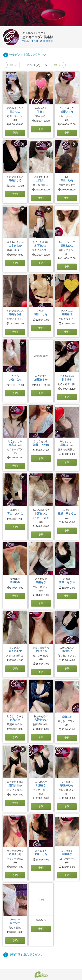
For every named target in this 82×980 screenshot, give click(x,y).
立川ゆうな (15, 854)
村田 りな (41, 314)
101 (35, 41)
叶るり (41, 112)
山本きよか (15, 246)
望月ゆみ (15, 582)
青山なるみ (15, 314)
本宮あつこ (41, 514)
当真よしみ (15, 445)
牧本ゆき (67, 380)
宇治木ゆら (67, 785)
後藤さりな (67, 112)
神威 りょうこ (67, 514)
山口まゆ (41, 180)
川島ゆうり (41, 651)
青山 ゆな (67, 180)
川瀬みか (41, 785)
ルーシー (15, 923)
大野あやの (41, 720)
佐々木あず (15, 651)
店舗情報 (46, 41)
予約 (15, 133)
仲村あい (67, 651)
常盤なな (41, 582)
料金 (26, 41)
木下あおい (41, 246)
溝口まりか (15, 785)
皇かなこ (15, 112)
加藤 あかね (41, 445)
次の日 (58, 65)
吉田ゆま (67, 854)
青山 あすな (15, 514)
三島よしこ (67, 445)
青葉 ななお (67, 582)
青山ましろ (15, 180)
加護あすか (41, 380)
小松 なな (15, 380)
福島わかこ (67, 246)
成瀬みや (67, 717)
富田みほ (67, 314)
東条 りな (41, 854)
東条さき (15, 720)
